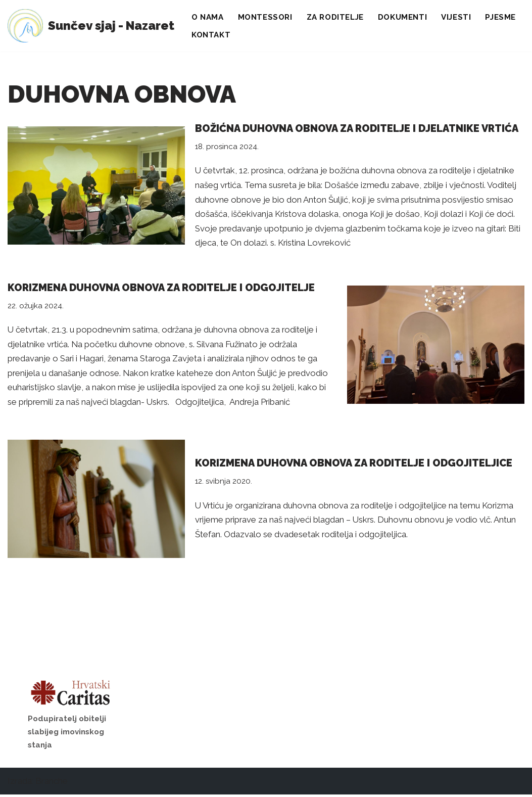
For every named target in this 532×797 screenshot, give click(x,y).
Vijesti (458, 17)
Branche (52, 783)
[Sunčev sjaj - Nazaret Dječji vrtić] (91, 26)
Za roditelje (337, 17)
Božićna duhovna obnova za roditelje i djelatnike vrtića (357, 128)
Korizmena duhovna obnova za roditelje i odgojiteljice (354, 465)
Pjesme (503, 17)
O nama (208, 17)
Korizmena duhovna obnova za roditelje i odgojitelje (161, 289)
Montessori (266, 17)
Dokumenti (405, 17)
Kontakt (211, 35)
